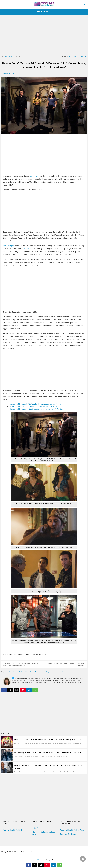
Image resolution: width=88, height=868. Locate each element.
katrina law (34, 672)
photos (51, 672)
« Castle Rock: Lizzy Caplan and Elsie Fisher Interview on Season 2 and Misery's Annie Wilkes (20, 664)
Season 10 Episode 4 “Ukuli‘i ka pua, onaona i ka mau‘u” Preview (36, 409)
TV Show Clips (82, 56)
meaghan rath (43, 672)
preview (56, 672)
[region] (44, 34)
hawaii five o (26, 672)
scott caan (63, 672)
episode (18, 672)
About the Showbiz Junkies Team (72, 830)
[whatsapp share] (35, 691)
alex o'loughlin (10, 672)
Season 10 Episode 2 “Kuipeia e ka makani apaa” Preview (34, 407)
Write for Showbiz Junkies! (12, 830)
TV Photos (74, 56)
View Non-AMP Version (37, 860)
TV (69, 56)
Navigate (46, 12)
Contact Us (35, 828)
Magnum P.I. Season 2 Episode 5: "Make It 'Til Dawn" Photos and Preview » (67, 664)
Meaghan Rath (28, 249)
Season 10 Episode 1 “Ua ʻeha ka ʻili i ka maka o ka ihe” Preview (36, 404)
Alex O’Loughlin (9, 246)
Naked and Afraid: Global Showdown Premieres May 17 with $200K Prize (48, 740)
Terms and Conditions (68, 834)
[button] (44, 12)
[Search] (84, 4)
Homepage (6, 73)
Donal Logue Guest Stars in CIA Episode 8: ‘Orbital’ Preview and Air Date (48, 752)
